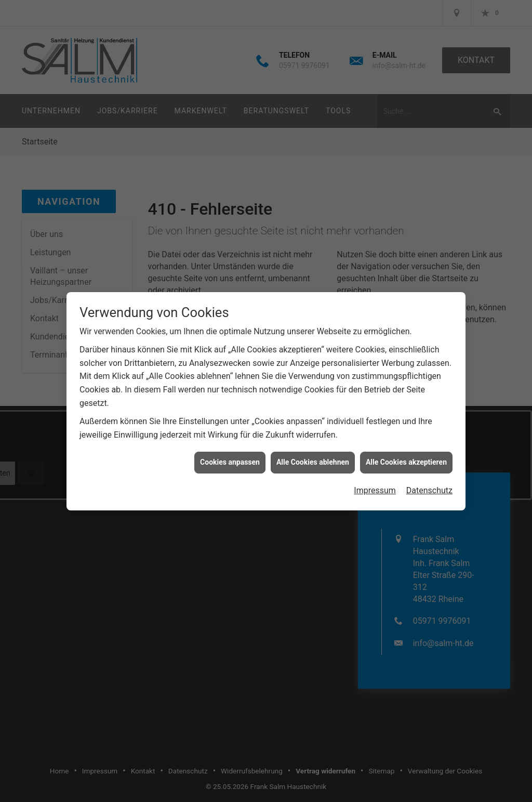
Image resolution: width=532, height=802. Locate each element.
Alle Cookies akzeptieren (406, 454)
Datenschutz (429, 483)
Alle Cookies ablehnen (313, 454)
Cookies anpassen (230, 454)
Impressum (375, 483)
